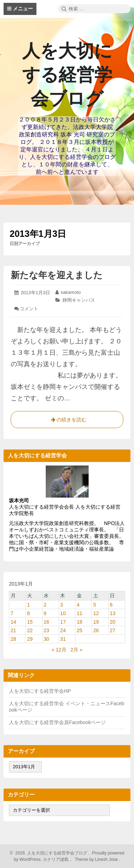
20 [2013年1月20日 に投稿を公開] (113, 622)
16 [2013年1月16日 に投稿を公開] (46, 622)
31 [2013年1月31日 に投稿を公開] (63, 639)
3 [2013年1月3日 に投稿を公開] (61, 605)
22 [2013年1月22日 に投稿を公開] (30, 630)
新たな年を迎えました (57, 275)
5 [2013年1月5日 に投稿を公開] (95, 605)
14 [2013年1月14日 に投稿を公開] (14, 622)
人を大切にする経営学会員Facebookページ (57, 722)
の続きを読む (67, 421)
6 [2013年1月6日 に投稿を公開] (111, 605)
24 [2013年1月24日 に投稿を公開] (63, 630)
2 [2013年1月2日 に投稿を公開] (45, 605)
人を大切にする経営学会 (37, 703)
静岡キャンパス (79, 300)
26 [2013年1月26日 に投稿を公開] (96, 630)
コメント (29, 309)
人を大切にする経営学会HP (40, 691)
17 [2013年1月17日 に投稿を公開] (63, 622)
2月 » (76, 650)
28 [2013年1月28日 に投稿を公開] (14, 639)
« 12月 (59, 650)
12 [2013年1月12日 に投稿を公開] (96, 613)
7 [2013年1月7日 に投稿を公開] (12, 613)
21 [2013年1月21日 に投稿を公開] (14, 630)
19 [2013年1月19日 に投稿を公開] (96, 622)
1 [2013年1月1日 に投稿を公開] (29, 605)
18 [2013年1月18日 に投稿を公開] (80, 622)
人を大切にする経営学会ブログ (67, 75)
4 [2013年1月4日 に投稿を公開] (78, 605)
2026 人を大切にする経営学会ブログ (50, 853)
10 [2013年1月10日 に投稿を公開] (63, 613)
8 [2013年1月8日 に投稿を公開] (29, 613)
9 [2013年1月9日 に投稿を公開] (45, 613)
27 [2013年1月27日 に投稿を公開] (113, 630)
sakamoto (71, 292)
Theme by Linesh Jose (97, 859)
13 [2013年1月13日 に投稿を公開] (113, 613)
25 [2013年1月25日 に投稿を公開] (80, 630)
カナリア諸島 (56, 859)
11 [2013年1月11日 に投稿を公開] (80, 613)
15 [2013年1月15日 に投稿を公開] (30, 622)
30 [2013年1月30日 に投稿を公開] (46, 639)
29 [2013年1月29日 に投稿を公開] (30, 639)
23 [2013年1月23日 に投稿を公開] (46, 630)
